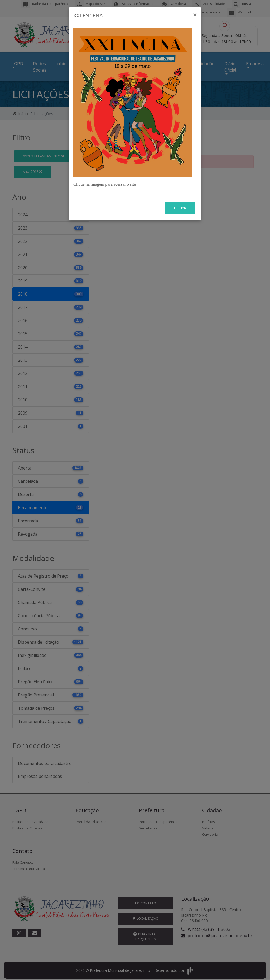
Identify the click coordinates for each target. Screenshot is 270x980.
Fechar (180, 177)
